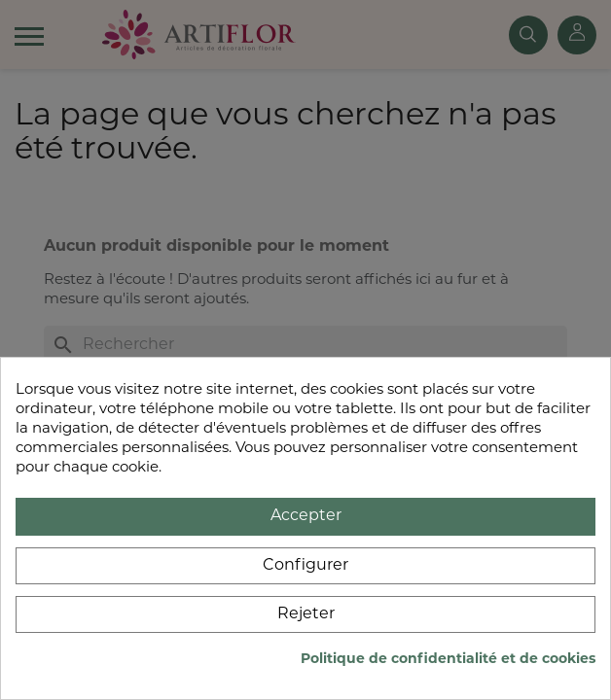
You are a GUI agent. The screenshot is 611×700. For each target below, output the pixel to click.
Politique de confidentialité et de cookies (448, 660)
